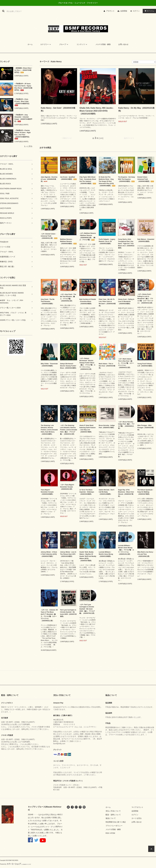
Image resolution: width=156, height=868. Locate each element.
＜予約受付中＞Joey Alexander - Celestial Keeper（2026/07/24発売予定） (23, 118)
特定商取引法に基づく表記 (116, 822)
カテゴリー (46, 44)
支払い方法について (113, 811)
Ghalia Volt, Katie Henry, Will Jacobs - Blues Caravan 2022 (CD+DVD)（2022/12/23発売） (97, 111)
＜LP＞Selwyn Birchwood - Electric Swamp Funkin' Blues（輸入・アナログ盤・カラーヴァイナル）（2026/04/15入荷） (87, 364)
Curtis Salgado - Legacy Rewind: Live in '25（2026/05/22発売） (107, 241)
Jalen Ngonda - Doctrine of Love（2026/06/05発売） (49, 179)
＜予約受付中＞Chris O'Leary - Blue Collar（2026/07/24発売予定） (22, 102)
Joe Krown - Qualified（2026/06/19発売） (69, 178)
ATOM (113, 833)
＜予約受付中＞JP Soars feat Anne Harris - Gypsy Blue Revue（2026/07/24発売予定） (23, 87)
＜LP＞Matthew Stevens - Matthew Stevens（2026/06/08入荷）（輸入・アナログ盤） (88, 237)
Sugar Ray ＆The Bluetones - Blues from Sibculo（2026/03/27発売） (126, 493)
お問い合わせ (123, 44)
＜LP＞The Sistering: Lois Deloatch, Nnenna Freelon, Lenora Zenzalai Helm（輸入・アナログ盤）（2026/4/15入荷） (69, 430)
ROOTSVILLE (37, 830)
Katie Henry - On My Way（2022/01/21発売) (136, 109)
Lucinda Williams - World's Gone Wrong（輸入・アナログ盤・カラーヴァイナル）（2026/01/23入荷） (126, 550)
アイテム (149, 11)
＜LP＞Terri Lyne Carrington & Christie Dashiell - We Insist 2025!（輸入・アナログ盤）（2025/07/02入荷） (87, 609)
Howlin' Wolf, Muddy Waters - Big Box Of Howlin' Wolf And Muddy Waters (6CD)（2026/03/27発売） (88, 556)
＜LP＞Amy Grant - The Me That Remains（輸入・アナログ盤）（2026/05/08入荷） (68, 298)
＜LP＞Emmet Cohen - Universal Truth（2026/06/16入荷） (49, 236)
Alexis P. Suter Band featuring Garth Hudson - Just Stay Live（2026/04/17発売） (88, 429)
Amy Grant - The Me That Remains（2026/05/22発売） (48, 301)
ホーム (30, 44)
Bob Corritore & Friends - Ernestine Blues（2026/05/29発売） (88, 301)
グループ (64, 44)
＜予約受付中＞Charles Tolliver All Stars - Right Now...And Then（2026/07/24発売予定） (22, 134)
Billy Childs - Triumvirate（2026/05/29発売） (49, 365)
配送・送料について (113, 815)
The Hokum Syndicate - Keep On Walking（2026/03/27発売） (145, 492)
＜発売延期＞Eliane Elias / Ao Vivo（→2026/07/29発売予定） (23, 70)
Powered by (15, 864)
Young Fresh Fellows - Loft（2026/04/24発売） (145, 365)
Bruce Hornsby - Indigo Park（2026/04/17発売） (107, 427)
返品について (111, 818)
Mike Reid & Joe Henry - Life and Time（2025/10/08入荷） (146, 554)
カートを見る (137, 818)
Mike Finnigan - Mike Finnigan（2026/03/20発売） (145, 428)
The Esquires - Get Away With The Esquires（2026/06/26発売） (126, 179)
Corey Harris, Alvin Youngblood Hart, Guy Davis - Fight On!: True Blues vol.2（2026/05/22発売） (126, 244)
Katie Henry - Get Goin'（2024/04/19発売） (58, 109)
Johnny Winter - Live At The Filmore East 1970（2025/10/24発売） (68, 554)
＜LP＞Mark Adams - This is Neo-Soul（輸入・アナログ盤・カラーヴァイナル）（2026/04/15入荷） (126, 363)
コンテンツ (82, 44)
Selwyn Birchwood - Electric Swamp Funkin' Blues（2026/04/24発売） (69, 366)
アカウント (110, 11)
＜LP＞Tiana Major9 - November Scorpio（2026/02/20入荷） (67, 487)
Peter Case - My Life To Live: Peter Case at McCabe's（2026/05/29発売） (107, 303)
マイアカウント (137, 807)
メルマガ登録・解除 (103, 44)
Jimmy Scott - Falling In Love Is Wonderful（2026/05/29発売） (126, 301)
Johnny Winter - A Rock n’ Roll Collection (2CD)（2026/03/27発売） (49, 554)
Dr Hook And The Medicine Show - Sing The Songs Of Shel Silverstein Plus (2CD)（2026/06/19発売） (107, 181)
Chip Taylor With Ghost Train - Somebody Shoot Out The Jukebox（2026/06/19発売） (88, 180)
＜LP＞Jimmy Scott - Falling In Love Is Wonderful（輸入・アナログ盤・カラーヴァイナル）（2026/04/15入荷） (145, 299)
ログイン (136, 11)
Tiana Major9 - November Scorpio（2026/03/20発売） (47, 492)
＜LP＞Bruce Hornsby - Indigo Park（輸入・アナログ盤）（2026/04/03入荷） (126, 425)
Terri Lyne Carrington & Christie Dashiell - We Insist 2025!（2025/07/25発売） (68, 613)
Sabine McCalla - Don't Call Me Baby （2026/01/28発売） (106, 492)
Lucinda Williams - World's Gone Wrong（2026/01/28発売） (106, 554)
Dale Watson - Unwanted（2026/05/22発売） (146, 240)
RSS (107, 833)
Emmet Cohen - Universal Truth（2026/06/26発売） (146, 179)
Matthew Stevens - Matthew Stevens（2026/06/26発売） (69, 241)
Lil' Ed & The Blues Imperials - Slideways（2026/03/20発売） (87, 492)
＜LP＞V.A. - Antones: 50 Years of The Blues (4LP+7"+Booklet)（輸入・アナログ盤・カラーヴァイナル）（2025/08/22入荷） (49, 615)
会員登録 (124, 11)
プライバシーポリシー (114, 826)
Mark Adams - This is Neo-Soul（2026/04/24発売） (107, 366)
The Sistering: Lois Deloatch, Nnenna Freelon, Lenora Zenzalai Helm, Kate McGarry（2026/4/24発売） (49, 430)
